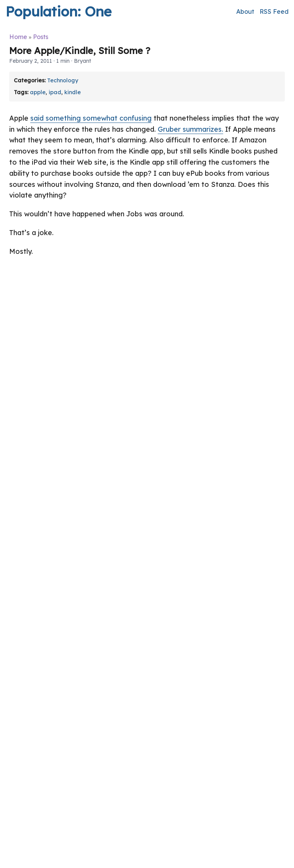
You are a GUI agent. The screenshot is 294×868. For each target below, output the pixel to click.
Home (18, 37)
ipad (55, 92)
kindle (73, 92)
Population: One (58, 11)
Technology (63, 80)
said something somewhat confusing (91, 118)
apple (38, 92)
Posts (41, 37)
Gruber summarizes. (190, 129)
